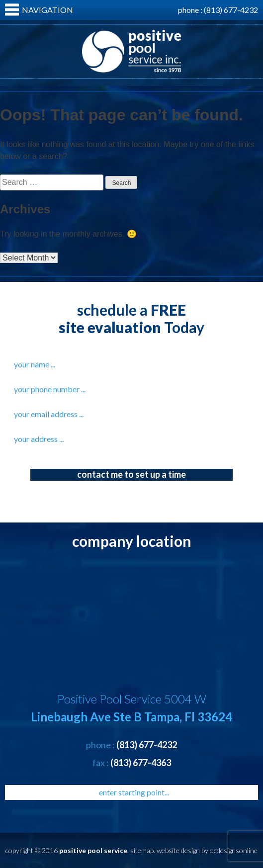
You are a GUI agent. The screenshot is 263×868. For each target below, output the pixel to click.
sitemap (142, 850)
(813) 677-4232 (231, 10)
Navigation (47, 10)
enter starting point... (134, 792)
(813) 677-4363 (141, 763)
